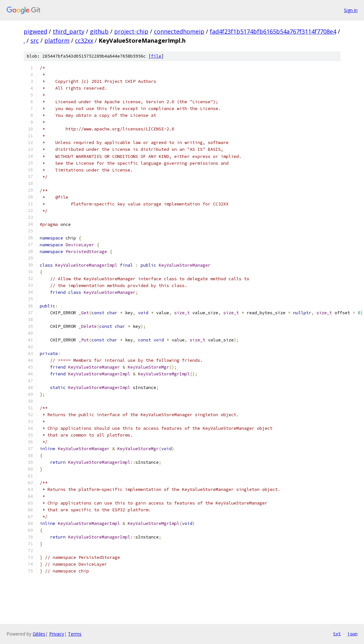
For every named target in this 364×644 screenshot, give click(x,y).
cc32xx (84, 40)
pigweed (35, 31)
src (35, 40)
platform (57, 40)
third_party (69, 31)
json (352, 634)
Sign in (351, 10)
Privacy (57, 634)
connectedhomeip (179, 31)
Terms (75, 634)
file (156, 56)
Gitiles (39, 634)
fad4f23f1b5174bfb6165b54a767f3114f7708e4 (273, 31)
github (99, 31)
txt (337, 634)
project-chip (131, 31)
